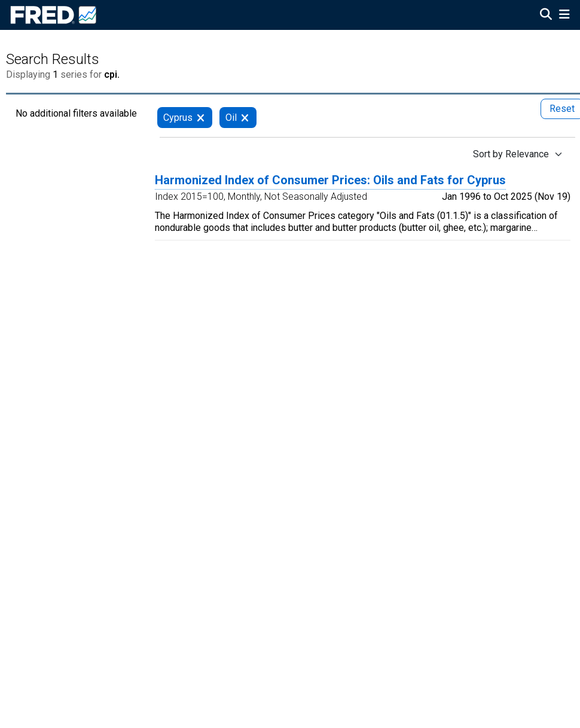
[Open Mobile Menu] (564, 16)
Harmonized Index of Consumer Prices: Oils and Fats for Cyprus (330, 180)
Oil (231, 118)
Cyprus (178, 118)
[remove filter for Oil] (245, 118)
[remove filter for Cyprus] (201, 118)
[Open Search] (546, 16)
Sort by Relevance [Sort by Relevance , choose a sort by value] (511, 154)
